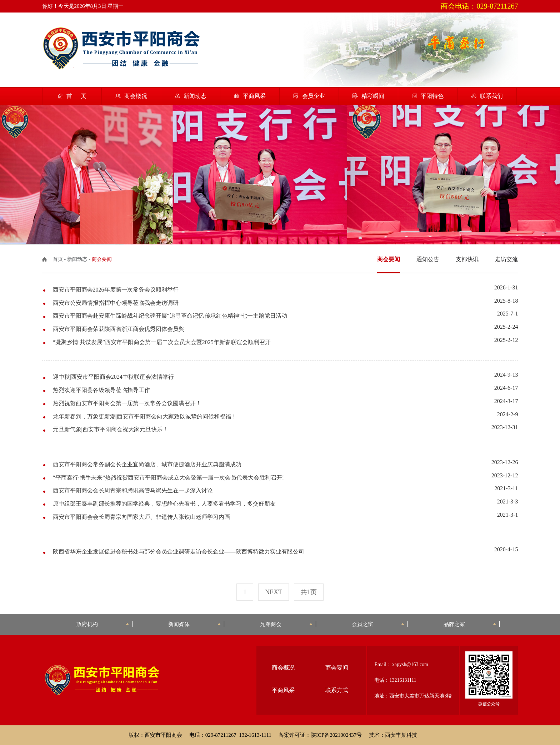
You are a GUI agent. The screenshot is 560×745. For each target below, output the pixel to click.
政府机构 (103, 624)
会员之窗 (378, 624)
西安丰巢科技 (401, 735)
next (274, 592)
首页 (58, 259)
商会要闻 (337, 668)
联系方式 (337, 690)
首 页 (76, 96)
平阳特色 (432, 96)
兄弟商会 (286, 624)
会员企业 (314, 96)
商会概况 (136, 96)
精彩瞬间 (373, 96)
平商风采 (254, 96)
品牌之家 (470, 624)
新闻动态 (195, 96)
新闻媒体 (194, 624)
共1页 (309, 592)
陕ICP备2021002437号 (336, 735)
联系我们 (491, 96)
